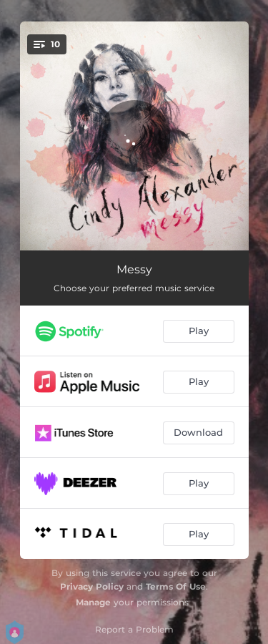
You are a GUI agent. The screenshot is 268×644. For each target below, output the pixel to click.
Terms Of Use (176, 586)
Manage (93, 602)
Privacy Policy (92, 586)
